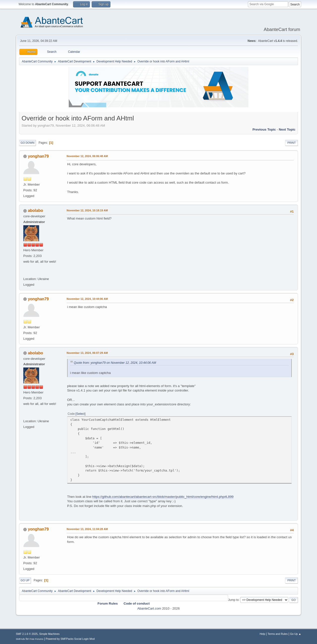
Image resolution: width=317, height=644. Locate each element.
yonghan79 (38, 156)
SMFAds (20, 639)
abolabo (35, 210)
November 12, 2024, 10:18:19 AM (87, 210)
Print (291, 143)
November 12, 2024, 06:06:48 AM (87, 156)
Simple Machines (49, 634)
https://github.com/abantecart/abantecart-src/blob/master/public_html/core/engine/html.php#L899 (163, 497)
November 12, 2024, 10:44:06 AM (87, 299)
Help (263, 634)
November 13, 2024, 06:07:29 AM (87, 353)
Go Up (25, 580)
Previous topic (264, 129)
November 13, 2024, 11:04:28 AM (87, 529)
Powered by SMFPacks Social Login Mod (70, 639)
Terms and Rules (278, 634)
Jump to (233, 600)
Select (80, 414)
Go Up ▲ (296, 634)
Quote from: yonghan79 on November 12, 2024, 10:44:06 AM (115, 363)
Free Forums (36, 639)
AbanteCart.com (149, 608)
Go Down (27, 143)
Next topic (287, 129)
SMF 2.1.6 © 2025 (27, 634)
